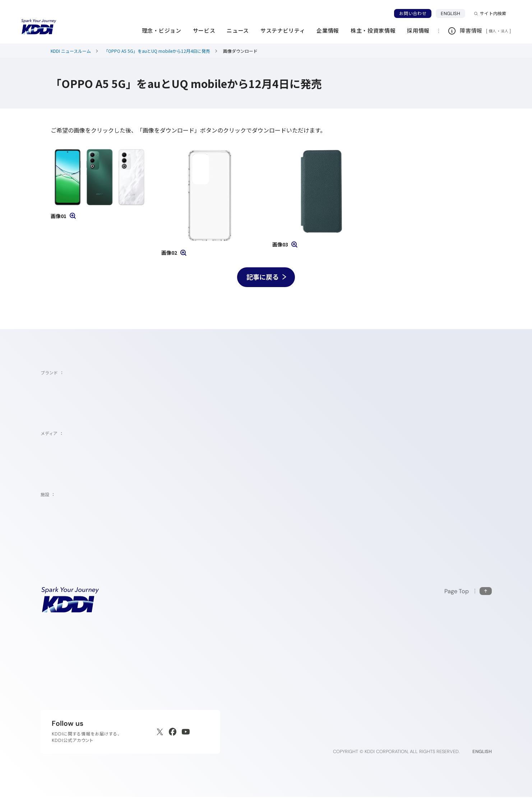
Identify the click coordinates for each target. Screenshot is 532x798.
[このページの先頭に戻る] (468, 593)
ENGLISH (453, 13)
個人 (493, 31)
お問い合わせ (413, 13)
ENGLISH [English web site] (482, 753)
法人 (505, 31)
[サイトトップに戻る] (39, 27)
